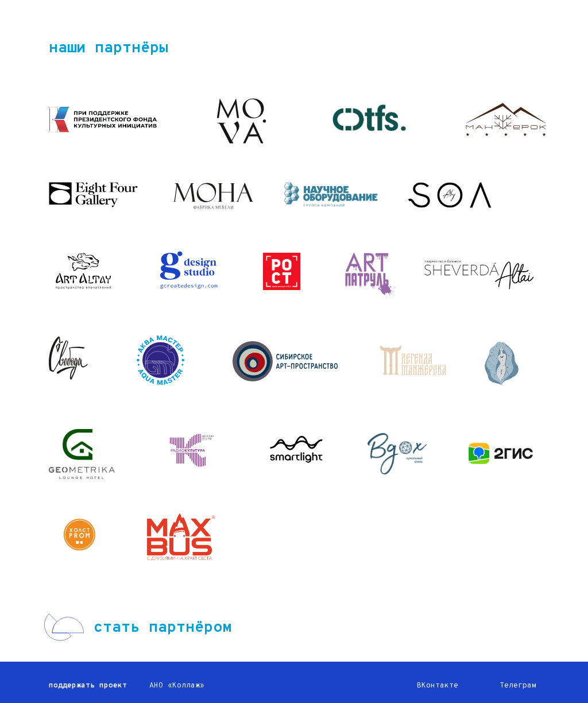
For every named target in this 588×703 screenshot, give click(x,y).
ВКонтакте (438, 686)
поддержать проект (88, 686)
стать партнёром (163, 628)
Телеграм (518, 686)
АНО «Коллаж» (177, 686)
